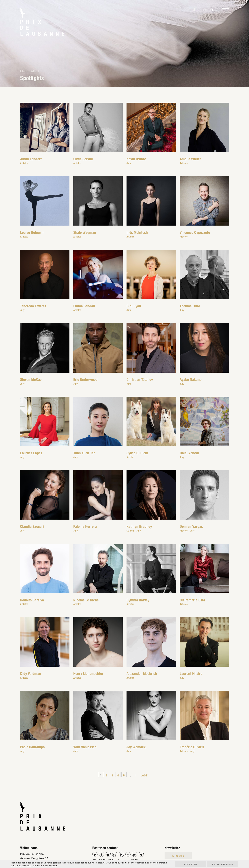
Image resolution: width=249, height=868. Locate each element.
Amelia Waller (191, 160)
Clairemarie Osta (193, 601)
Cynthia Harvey (138, 601)
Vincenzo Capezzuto (195, 233)
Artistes (24, 164)
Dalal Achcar (190, 454)
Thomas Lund (190, 307)
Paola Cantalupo (33, 748)
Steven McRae (31, 380)
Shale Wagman (85, 233)
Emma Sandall (85, 307)
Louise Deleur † (32, 233)
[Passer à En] (206, 10)
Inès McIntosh (138, 233)
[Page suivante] (136, 775)
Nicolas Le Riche (86, 601)
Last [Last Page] (145, 775)
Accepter (189, 864)
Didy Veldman (31, 674)
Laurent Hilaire (191, 674)
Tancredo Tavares (34, 307)
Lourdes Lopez (32, 454)
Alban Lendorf (31, 160)
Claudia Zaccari (32, 527)
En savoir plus (222, 864)
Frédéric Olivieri (192, 748)
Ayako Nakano (191, 380)
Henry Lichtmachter (89, 674)
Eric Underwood (86, 380)
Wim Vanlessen (85, 748)
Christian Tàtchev (140, 380)
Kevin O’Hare (136, 160)
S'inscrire (178, 856)
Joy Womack (137, 748)
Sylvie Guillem (138, 454)
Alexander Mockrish (142, 674)
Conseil (130, 531)
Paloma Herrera (85, 527)
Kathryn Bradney (140, 527)
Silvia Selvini (83, 160)
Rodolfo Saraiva (33, 601)
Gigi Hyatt (134, 307)
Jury (129, 164)
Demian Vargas (192, 527)
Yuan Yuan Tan (85, 454)
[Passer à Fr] (212, 10)
